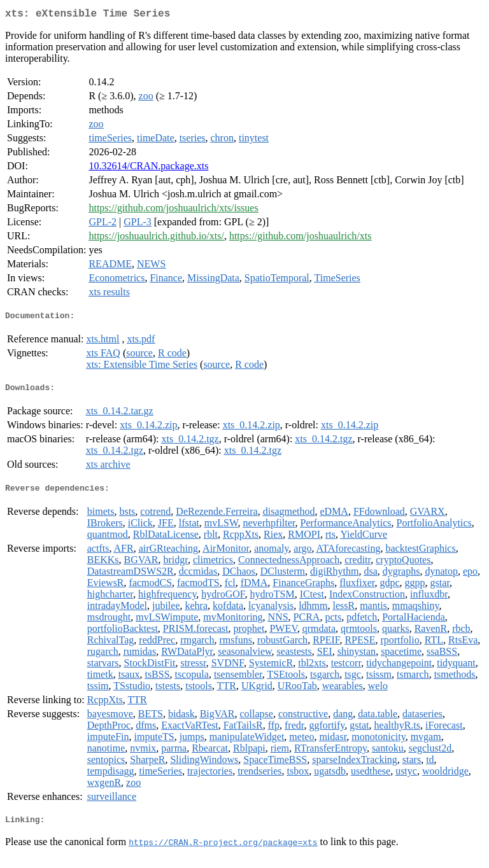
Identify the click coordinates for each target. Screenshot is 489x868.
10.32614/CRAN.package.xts (148, 168)
